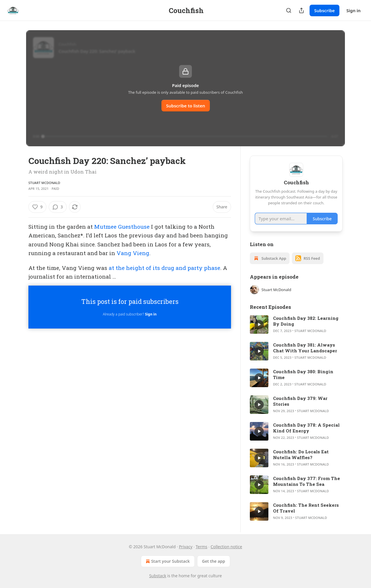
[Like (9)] (37, 207)
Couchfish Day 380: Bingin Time (303, 374)
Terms (201, 547)
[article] (296, 324)
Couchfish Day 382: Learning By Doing (306, 321)
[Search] (289, 10)
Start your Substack (167, 561)
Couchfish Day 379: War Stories (300, 401)
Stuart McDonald (44, 183)
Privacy (186, 547)
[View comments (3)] (58, 207)
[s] (259, 324)
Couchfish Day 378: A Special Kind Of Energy (306, 428)
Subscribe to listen (186, 106)
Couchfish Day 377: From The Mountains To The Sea (307, 481)
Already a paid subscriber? (130, 314)
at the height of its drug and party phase (164, 268)
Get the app (214, 561)
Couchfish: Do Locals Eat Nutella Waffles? (301, 454)
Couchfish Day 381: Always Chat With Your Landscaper (305, 348)
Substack (158, 576)
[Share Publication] (301, 10)
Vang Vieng (133, 253)
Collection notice (226, 547)
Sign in (353, 10)
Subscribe (324, 10)
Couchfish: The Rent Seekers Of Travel (306, 508)
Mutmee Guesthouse (122, 227)
